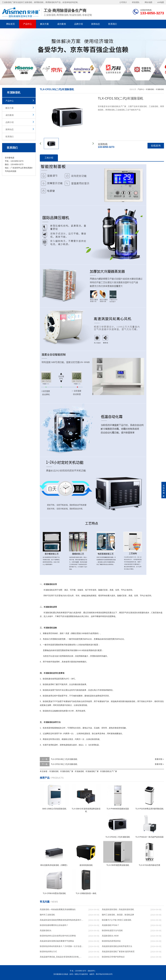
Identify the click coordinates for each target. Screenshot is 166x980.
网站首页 (11, 24)
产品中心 (28, 24)
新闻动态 (96, 24)
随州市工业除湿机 (47, 915)
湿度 (110, 616)
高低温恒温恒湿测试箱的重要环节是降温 (57, 941)
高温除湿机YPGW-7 (110, 925)
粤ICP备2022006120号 (104, 974)
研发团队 (136, 2)
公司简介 (123, 2)
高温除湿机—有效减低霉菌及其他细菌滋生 (58, 909)
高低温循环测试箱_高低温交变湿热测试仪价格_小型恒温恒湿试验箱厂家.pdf (62, 957)
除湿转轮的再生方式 (48, 952)
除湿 (49, 613)
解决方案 (45, 24)
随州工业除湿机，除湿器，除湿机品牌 (118, 915)
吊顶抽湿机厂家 (92, 771)
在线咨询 (156, 146)
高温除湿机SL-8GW (110, 936)
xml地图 (161, 2)
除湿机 (50, 590)
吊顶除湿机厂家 (67, 771)
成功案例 (62, 24)
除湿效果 (82, 684)
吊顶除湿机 (150, 89)
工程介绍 (49, 158)
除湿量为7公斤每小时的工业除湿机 (117, 920)
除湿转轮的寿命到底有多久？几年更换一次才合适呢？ (62, 946)
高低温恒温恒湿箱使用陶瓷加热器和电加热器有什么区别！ (62, 920)
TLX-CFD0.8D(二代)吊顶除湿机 (64, 759)
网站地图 (148, 2)
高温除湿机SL (46, 930)
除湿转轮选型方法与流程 (112, 930)
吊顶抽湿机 (79, 771)
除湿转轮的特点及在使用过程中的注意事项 (58, 936)
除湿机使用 (48, 684)
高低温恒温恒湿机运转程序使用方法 (117, 946)
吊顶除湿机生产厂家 (109, 771)
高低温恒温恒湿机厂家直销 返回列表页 (118, 952)
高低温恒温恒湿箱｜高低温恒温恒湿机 (118, 909)
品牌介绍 (79, 24)
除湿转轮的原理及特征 (111, 941)
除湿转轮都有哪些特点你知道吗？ (54, 925)
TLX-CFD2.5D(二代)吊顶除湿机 (64, 764)
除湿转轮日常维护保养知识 (113, 957)
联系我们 (113, 24)
